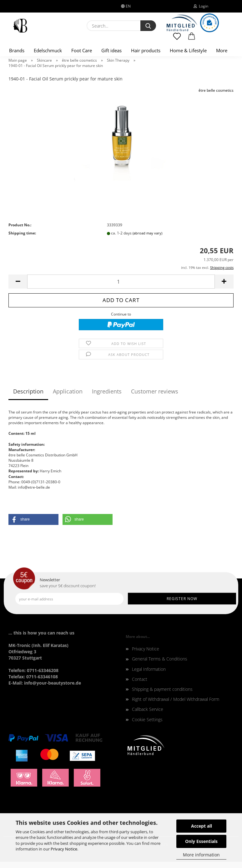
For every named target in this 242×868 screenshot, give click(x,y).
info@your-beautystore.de (53, 683)
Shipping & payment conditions (162, 689)
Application (68, 391)
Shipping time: (22, 233)
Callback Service (148, 709)
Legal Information (149, 669)
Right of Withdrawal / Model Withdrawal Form (176, 699)
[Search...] (148, 26)
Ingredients (107, 391)
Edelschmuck (48, 50)
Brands (17, 50)
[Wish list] (177, 39)
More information (201, 855)
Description (28, 391)
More (222, 50)
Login (201, 6)
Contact (140, 679)
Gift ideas (111, 50)
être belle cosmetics (216, 90)
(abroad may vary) (147, 233)
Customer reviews (155, 391)
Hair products (146, 50)
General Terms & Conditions (160, 659)
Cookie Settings (147, 719)
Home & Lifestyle (188, 50)
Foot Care (82, 50)
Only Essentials (201, 841)
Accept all (202, 826)
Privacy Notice (64, 849)
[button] (192, 39)
